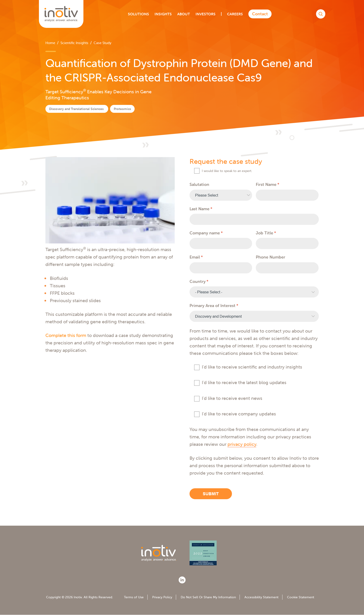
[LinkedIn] (182, 580)
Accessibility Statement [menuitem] (261, 597)
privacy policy (242, 444)
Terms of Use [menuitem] (134, 597)
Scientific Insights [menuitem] (74, 43)
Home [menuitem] (50, 43)
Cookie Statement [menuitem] (301, 597)
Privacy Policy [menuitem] (162, 597)
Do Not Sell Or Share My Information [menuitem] (208, 597)
